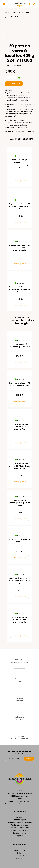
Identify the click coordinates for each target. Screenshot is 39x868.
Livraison (20, 817)
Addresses (19, 856)
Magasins (20, 836)
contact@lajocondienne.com (23, 804)
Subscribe (29, 759)
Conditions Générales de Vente (20, 822)
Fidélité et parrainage (20, 825)
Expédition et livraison (19, 830)
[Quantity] (10, 78)
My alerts (20, 861)
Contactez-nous (19, 833)
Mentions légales (19, 820)
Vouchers (20, 858)
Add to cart (14, 84)
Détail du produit (19, 181)
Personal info (19, 850)
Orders (20, 853)
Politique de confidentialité (20, 828)
